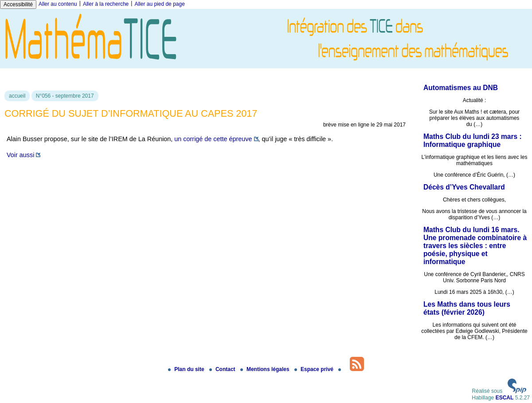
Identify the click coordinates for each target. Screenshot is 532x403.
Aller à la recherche (106, 4)
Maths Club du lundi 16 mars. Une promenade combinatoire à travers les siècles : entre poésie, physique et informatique (475, 246)
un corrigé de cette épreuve (213, 139)
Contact (223, 369)
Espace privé (315, 369)
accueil (17, 96)
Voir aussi (20, 155)
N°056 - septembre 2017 (65, 96)
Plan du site (187, 369)
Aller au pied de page (159, 4)
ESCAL (505, 398)
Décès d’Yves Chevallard (464, 187)
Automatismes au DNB (461, 88)
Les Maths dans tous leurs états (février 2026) (467, 308)
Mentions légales (266, 369)
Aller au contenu (58, 4)
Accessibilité (18, 4)
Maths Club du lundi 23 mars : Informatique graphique (473, 140)
